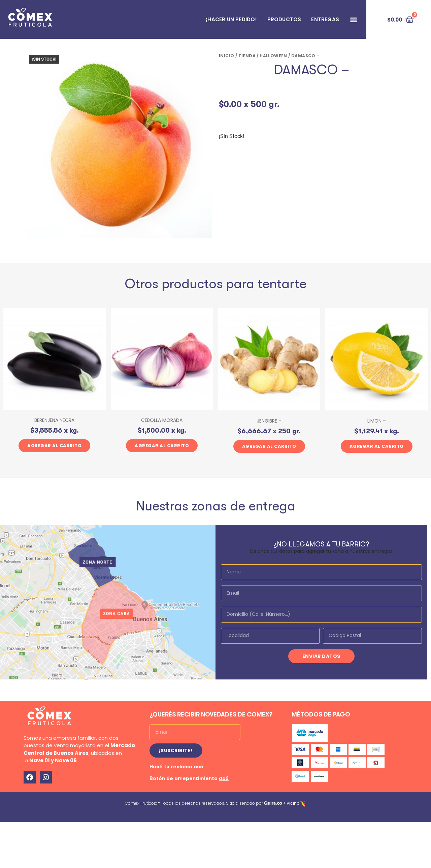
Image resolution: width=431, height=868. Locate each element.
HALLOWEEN (273, 56)
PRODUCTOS (284, 19)
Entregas (325, 19)
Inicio (226, 56)
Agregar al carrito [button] (54, 446)
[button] (353, 20)
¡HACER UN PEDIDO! (231, 19)
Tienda (247, 56)
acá (198, 767)
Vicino (293, 803)
